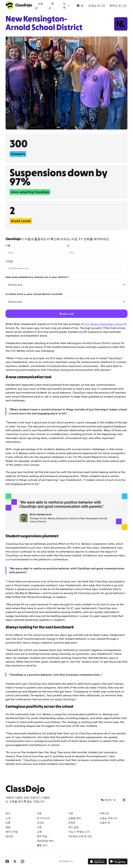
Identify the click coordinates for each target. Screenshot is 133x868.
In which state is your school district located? (66, 300)
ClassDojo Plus (45, 841)
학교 (51, 6)
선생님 (39, 6)
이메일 (9, 261)
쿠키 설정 (73, 827)
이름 (8, 245)
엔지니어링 (12, 832)
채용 (8, 827)
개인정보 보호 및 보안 (80, 836)
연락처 (72, 823)
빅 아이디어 (43, 818)
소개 (8, 818)
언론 (8, 823)
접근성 (9, 836)
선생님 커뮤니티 (108, 818)
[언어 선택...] (80, 6)
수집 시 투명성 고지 (79, 832)
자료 (39, 827)
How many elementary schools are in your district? (66, 283)
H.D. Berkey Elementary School (104, 324)
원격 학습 (42, 836)
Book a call (67, 314)
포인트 (41, 823)
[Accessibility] (124, 800)
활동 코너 (42, 845)
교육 (39, 832)
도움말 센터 (75, 818)
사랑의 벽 (105, 823)
